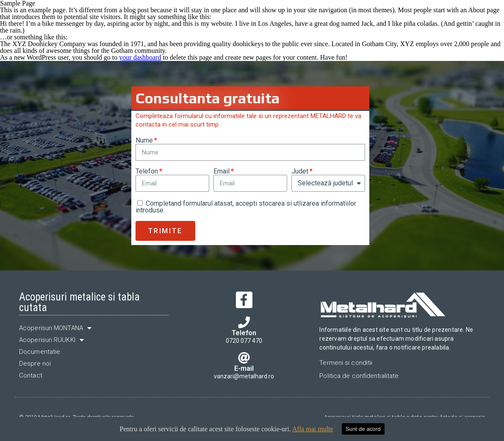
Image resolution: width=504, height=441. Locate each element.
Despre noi (35, 364)
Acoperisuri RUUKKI (51, 340)
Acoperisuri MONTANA (55, 328)
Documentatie (40, 352)
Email (222, 171)
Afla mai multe (313, 429)
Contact (31, 375)
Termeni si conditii (346, 363)
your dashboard (140, 57)
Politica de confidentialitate (359, 376)
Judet (300, 171)
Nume (144, 141)
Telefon (147, 171)
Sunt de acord (363, 429)
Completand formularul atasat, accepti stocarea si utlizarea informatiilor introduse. (246, 207)
